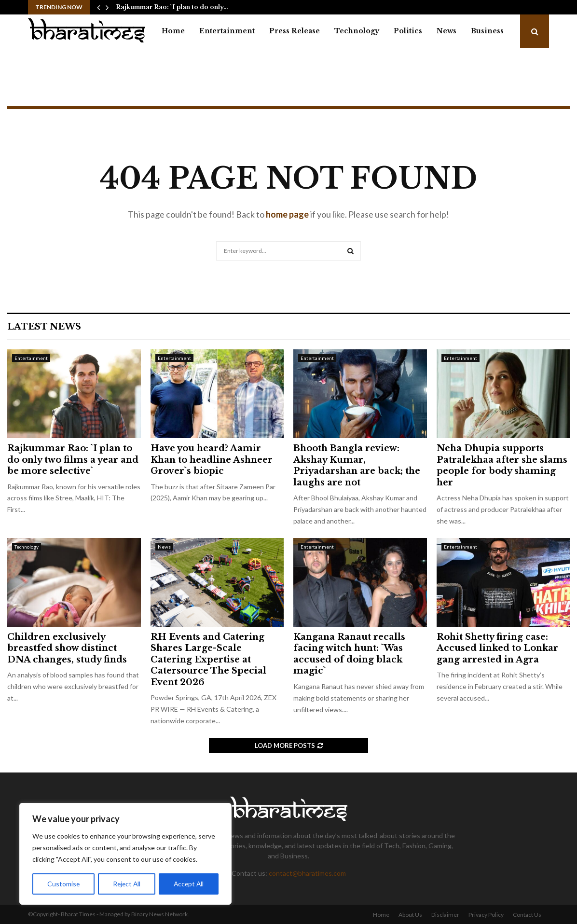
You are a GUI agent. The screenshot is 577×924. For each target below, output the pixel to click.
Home (173, 31)
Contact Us (527, 915)
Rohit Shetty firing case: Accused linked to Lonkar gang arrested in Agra (497, 648)
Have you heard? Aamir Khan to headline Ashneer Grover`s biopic (212, 460)
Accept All (189, 884)
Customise (63, 884)
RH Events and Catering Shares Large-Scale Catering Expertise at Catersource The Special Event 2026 (208, 660)
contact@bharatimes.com (307, 873)
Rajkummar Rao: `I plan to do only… (172, 7)
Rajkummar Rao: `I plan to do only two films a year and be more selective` (73, 460)
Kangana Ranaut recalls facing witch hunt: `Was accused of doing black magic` (349, 654)
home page (287, 214)
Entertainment (227, 31)
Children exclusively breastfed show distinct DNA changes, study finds (67, 648)
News (446, 31)
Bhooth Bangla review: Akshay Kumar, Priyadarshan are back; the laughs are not (357, 465)
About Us (410, 915)
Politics (408, 31)
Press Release (295, 31)
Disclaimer (445, 915)
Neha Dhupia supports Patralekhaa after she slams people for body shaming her (502, 465)
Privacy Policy (486, 915)
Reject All (126, 884)
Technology (357, 31)
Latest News (44, 327)
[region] (125, 854)
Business (487, 31)
